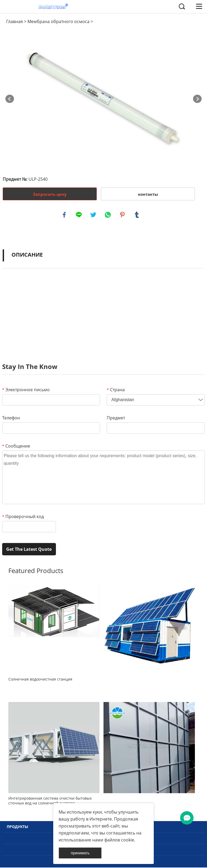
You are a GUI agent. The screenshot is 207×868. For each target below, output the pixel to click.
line (79, 215)
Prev (10, 99)
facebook (65, 215)
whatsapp (108, 215)
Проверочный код (23, 517)
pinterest (123, 215)
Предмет (116, 418)
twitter (94, 215)
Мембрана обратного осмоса (58, 21)
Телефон (11, 418)
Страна (116, 390)
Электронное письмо (26, 390)
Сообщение (16, 446)
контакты (148, 194)
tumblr (137, 215)
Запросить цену (50, 194)
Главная (15, 21)
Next (197, 99)
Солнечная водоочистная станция (40, 680)
